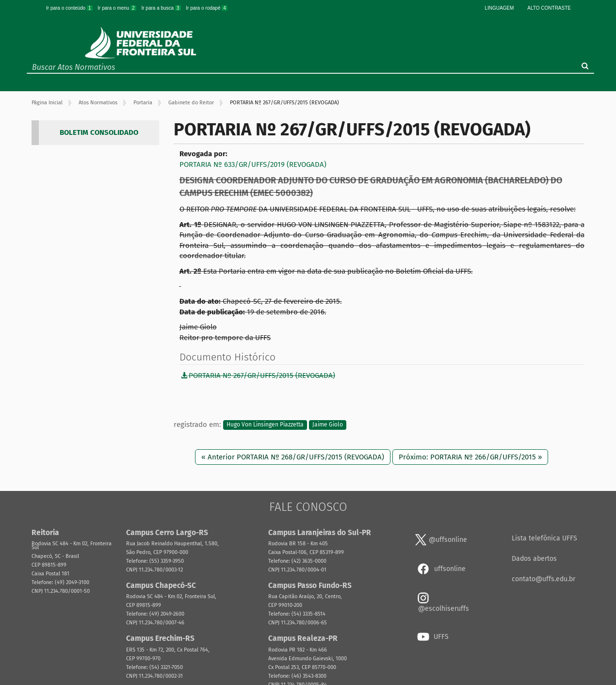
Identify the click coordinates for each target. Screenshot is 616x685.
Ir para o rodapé (207, 8)
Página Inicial (47, 103)
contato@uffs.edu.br (543, 579)
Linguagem (499, 8)
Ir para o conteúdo (70, 8)
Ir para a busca (162, 8)
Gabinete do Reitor (191, 103)
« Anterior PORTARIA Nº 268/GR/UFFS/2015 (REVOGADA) (293, 457)
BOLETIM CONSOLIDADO (99, 132)
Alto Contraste (549, 8)
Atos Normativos (98, 103)
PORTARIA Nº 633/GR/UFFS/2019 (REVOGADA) (253, 164)
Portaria (143, 103)
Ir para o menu (117, 8)
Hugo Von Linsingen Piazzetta (265, 425)
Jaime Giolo (328, 425)
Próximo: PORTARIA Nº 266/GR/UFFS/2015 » (470, 457)
